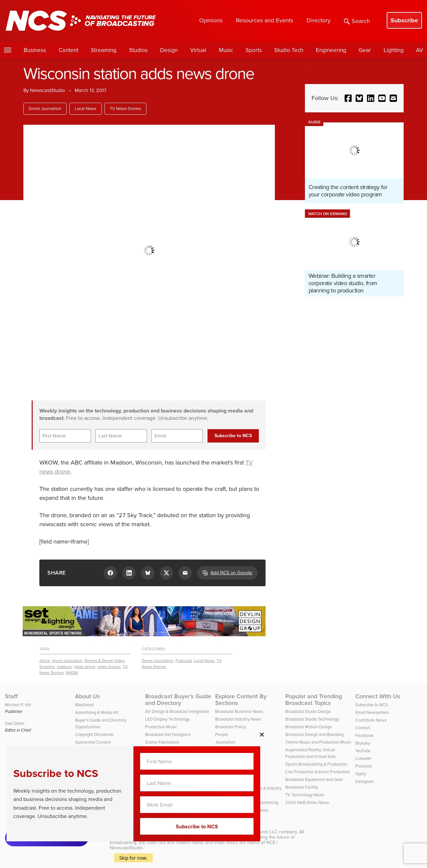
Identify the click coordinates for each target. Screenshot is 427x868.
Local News (86, 109)
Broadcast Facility (302, 787)
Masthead (84, 705)
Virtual (198, 50)
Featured (184, 661)
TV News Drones (125, 109)
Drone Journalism (45, 109)
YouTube (363, 751)
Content (69, 50)
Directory (319, 20)
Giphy (361, 774)
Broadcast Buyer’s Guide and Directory (178, 700)
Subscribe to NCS (372, 705)
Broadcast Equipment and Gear (314, 779)
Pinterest (364, 766)
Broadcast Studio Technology (312, 719)
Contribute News (371, 720)
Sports (254, 50)
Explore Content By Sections (241, 700)
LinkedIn (363, 758)
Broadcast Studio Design (308, 711)
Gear (365, 50)
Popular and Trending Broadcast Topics (314, 700)
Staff (12, 696)
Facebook (364, 735)
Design (169, 50)
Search (357, 21)
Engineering (331, 50)
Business (35, 50)
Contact (363, 728)
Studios (138, 50)
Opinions (211, 20)
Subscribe (404, 20)
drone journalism (67, 661)
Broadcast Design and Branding (314, 734)
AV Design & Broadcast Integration (177, 711)
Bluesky (363, 743)
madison (64, 667)
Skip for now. (134, 858)
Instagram (365, 781)
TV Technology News (305, 795)
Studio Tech (289, 50)
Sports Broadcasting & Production (316, 764)
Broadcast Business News (239, 711)
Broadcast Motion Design (309, 727)
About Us (88, 696)
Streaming (104, 50)
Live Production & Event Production (318, 772)
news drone (85, 667)
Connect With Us (378, 696)
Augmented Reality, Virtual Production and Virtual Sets (311, 753)
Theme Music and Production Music (318, 742)
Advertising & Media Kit (97, 712)
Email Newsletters (372, 712)
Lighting (394, 50)
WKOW (72, 673)
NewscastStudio (48, 90)
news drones (109, 667)
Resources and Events (265, 20)
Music (226, 50)
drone (45, 661)
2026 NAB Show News (307, 802)
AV (419, 50)
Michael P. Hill (18, 705)
